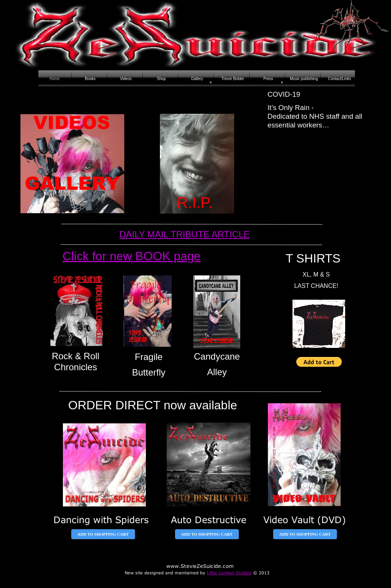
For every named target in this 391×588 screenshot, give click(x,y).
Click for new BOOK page (132, 256)
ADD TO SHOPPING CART (103, 534)
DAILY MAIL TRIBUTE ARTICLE (185, 234)
